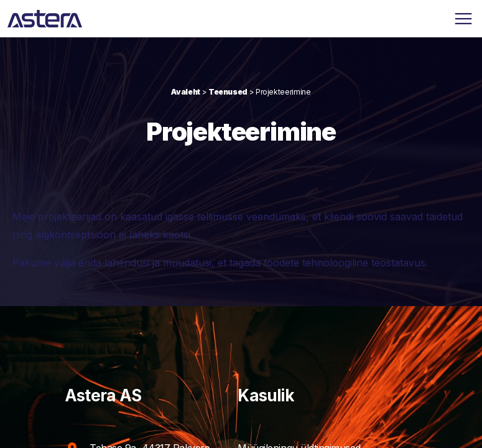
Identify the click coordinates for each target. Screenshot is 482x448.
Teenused (228, 92)
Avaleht (185, 92)
